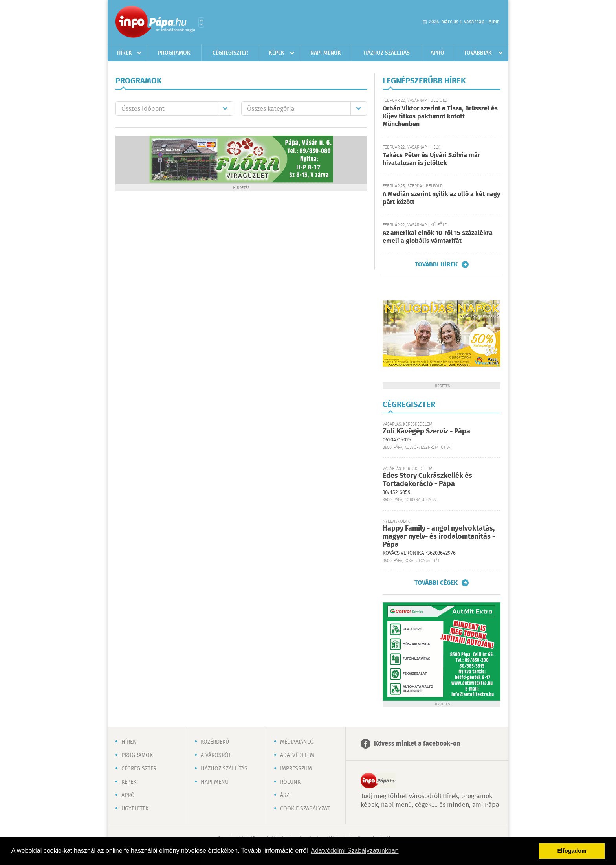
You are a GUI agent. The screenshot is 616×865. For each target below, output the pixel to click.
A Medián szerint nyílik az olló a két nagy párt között (441, 198)
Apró (437, 53)
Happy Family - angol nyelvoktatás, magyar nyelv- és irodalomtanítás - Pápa (439, 537)
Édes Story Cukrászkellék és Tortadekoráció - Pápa (427, 480)
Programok (174, 53)
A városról (216, 755)
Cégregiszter (230, 53)
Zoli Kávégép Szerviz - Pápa (426, 432)
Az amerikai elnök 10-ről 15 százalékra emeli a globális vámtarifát (438, 237)
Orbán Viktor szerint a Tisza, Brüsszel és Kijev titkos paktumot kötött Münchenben (440, 117)
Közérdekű (215, 742)
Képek (277, 53)
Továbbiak (478, 53)
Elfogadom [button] (572, 851)
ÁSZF (286, 795)
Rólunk (290, 782)
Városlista (201, 22)
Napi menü (215, 782)
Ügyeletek (135, 809)
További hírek (436, 264)
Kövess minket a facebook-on (417, 744)
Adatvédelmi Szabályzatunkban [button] (355, 851)
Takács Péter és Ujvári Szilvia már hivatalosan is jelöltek (431, 159)
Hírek (125, 53)
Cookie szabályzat (305, 809)
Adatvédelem (297, 755)
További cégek (436, 583)
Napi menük (326, 53)
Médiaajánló (297, 742)
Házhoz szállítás (387, 53)
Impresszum (296, 769)
